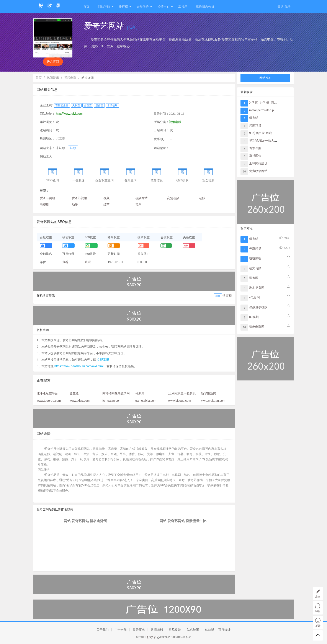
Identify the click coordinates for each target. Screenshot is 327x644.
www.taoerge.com (49, 401)
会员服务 (145, 7)
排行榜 (125, 7)
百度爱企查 (62, 105)
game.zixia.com (146, 401)
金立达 (74, 393)
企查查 (88, 105)
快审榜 (227, 296)
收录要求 (139, 630)
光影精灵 (255, 125)
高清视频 (173, 198)
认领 (132, 28)
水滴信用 (112, 105)
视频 (106, 198)
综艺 (106, 205)
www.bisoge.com (180, 401)
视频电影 (70, 78)
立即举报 (103, 360)
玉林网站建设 (258, 163)
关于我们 (103, 630)
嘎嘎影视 (255, 258)
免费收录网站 (258, 171)
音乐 (138, 205)
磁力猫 (254, 118)
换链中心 (165, 7)
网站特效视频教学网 (116, 393)
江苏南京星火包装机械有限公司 (190, 393)
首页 (86, 7)
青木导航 (255, 148)
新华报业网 (209, 393)
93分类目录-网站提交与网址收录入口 (274, 133)
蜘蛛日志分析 (205, 7)
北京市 (60, 138)
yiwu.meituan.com (213, 401)
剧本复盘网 (257, 288)
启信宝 (99, 105)
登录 (280, 6)
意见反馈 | (176, 630)
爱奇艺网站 (47, 198)
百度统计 (224, 630)
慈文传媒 (255, 268)
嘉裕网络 (255, 156)
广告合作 (121, 630)
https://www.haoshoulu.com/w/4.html (79, 366)
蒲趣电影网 (257, 327)
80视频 (254, 317)
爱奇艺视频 (79, 198)
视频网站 (141, 198)
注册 (288, 6)
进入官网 (53, 62)
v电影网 (254, 297)
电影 (202, 198)
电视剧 (44, 205)
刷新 (218, 296)
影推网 (254, 278)
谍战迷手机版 (258, 307)
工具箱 (183, 7)
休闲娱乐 (53, 78)
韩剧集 (140, 393)
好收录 (152, 637)
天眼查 (76, 105)
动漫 (75, 205)
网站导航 (106, 7)
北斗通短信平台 (47, 393)
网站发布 (265, 78)
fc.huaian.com (112, 401)
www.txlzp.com (80, 401)
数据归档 (157, 630)
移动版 (209, 630)
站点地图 (193, 630)
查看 (65, 262)
